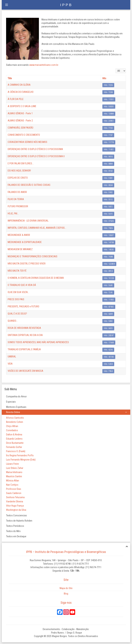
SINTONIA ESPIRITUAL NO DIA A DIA (25, 335)
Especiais (11, 402)
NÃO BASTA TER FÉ (17, 271)
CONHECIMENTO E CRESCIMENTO (24, 135)
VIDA (10, 364)
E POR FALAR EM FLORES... (21, 163)
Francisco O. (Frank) (16, 451)
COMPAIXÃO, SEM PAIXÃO (20, 128)
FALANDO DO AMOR (17, 192)
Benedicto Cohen (15, 422)
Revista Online (13, 412)
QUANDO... (13, 321)
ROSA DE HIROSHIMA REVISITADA (24, 328)
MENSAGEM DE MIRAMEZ (20, 249)
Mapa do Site (66, 588)
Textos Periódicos (15, 526)
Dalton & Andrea (14, 435)
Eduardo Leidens (14, 439)
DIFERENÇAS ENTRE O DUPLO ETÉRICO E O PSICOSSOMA (35, 149)
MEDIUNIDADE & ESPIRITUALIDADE (25, 242)
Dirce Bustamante (15, 443)
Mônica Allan (13, 481)
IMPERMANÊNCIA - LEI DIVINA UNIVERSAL (28, 221)
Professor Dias (14, 489)
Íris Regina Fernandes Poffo (20, 455)
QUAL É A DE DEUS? (17, 314)
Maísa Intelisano (14, 472)
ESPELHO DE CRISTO (18, 178)
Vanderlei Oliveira (15, 501)
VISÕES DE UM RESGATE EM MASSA (25, 371)
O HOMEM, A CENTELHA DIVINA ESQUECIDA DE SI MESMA (36, 278)
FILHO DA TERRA (16, 199)
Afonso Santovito (15, 418)
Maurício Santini (14, 476)
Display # (116, 68)
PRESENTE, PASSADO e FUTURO (23, 306)
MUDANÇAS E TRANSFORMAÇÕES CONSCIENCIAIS (33, 256)
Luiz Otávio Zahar (15, 468)
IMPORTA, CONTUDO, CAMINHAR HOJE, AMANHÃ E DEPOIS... (37, 228)
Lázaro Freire (12, 464)
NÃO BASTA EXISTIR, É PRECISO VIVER (27, 264)
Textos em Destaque (16, 536)
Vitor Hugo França (15, 506)
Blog (66, 594)
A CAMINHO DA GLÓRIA (19, 85)
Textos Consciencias (16, 515)
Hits (104, 78)
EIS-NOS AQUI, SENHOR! (19, 171)
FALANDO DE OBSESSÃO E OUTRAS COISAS (29, 185)
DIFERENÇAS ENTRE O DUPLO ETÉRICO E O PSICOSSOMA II (36, 156)
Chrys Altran (12, 426)
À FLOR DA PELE (16, 99)
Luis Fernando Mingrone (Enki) (21, 460)
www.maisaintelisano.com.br (44, 65)
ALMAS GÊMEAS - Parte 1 (20, 113)
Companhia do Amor (16, 396)
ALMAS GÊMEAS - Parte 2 (20, 121)
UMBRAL (12, 357)
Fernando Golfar (14, 447)
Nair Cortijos (12, 485)
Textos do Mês (13, 531)
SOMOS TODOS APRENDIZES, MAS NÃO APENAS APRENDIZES (38, 342)
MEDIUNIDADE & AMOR (19, 235)
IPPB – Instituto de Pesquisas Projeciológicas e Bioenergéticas (66, 552)
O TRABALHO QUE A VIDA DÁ (22, 285)
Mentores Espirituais (16, 407)
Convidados (12, 430)
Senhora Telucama (15, 497)
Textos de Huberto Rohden (19, 521)
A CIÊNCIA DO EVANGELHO (21, 92)
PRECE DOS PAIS (16, 299)
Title (10, 78)
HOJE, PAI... (13, 214)
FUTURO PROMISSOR (18, 206)
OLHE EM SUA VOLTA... (18, 292)
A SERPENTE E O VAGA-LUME (22, 106)
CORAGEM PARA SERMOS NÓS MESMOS (27, 142)
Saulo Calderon (14, 493)
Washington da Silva (16, 510)
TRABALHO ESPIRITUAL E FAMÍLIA (24, 349)
